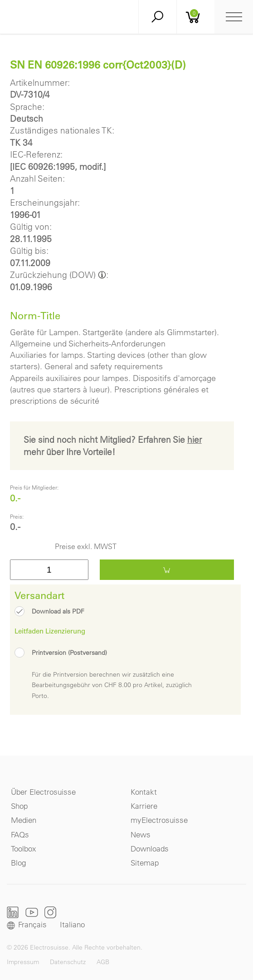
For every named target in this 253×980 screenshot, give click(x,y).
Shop (19, 806)
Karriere (144, 806)
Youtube (32, 912)
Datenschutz (68, 962)
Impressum (23, 962)
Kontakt (144, 792)
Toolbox (24, 849)
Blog (18, 863)
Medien (24, 820)
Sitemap (145, 863)
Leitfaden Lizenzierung (50, 631)
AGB (103, 962)
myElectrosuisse (159, 820)
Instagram (50, 912)
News (141, 834)
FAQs (20, 834)
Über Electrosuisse (43, 792)
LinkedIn (13, 912)
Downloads (150, 849)
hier (195, 440)
